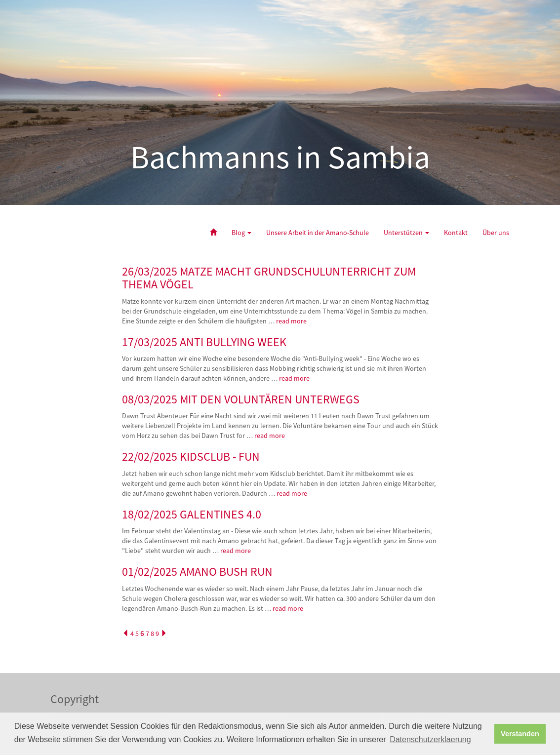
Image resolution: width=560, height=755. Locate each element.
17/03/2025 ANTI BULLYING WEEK (204, 342)
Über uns (496, 233)
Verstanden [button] (520, 734)
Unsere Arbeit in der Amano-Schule (318, 233)
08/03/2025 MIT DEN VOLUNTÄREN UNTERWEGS (241, 399)
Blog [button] (241, 233)
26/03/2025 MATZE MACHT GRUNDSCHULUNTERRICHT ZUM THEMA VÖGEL (269, 278)
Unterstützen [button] (406, 233)
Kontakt (456, 233)
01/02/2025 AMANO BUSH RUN (197, 572)
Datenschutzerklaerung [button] (430, 739)
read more (292, 321)
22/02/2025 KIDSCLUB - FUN (191, 457)
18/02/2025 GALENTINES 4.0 (192, 514)
